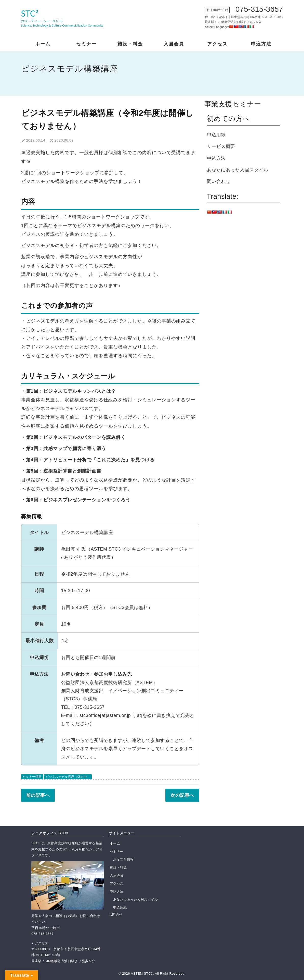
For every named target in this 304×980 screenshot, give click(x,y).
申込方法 (261, 44)
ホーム (43, 44)
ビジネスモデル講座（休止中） (68, 777)
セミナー (86, 44)
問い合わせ (219, 181)
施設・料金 (130, 44)
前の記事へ (38, 795)
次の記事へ (182, 795)
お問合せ (116, 915)
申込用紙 (216, 135)
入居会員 (174, 44)
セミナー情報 (32, 777)
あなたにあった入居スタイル (238, 170)
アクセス (217, 44)
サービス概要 (221, 146)
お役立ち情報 (123, 859)
